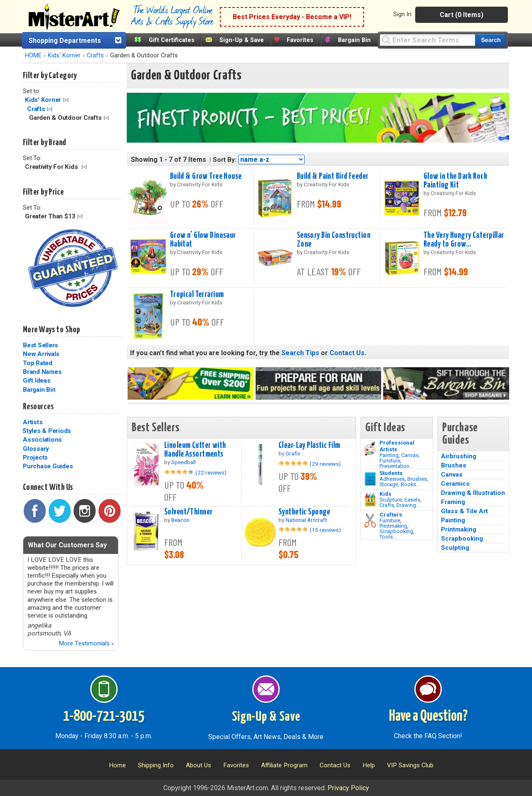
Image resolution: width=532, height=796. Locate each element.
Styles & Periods (47, 431)
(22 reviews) (211, 472)
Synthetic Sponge (304, 512)
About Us (198, 765)
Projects (35, 457)
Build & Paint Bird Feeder (333, 176)
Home (117, 765)
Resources (38, 407)
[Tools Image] (370, 521)
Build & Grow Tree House (206, 176)
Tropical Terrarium (197, 294)
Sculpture (391, 500)
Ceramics (455, 484)
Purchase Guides (48, 466)
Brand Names (42, 372)
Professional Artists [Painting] (397, 446)
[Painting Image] (370, 449)
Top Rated (38, 363)
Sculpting (455, 548)
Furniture (390, 461)
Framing (453, 502)
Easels (412, 500)
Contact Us (347, 353)
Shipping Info (156, 765)
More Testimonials (86, 643)
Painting (389, 455)
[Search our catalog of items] (490, 40)
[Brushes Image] (370, 479)
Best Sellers (41, 345)
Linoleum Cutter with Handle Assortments (195, 450)
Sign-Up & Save (242, 40)
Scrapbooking (396, 531)
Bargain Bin (354, 40)
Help (369, 765)
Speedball (183, 462)
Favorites (300, 40)
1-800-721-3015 (104, 717)
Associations (42, 440)
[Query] (427, 40)
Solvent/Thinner (188, 512)
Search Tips (300, 353)
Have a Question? (428, 717)
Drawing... (408, 505)
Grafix (293, 453)
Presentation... (396, 466)
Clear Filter (66, 100)
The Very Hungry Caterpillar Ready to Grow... (464, 240)
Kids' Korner (64, 56)
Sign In (402, 14)
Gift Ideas (37, 381)
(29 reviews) (325, 464)
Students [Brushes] (391, 473)
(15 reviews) (325, 530)
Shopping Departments (65, 41)
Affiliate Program (284, 765)
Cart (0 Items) (462, 15)
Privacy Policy (348, 788)
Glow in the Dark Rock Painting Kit (455, 181)
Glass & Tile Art (464, 511)
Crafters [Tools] (391, 514)
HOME (33, 56)
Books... (410, 484)
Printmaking (393, 526)
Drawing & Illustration (473, 493)
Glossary (36, 449)
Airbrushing (459, 456)
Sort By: (225, 160)
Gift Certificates (172, 40)
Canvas (410, 455)
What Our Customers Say (67, 545)
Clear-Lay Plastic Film (309, 445)
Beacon (180, 520)
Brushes (417, 479)
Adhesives (392, 479)
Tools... (388, 537)
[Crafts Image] (370, 500)
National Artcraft (306, 520)
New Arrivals (41, 354)
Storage (389, 484)
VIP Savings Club (410, 765)
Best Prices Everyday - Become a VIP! (292, 17)
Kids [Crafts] (385, 494)
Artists (33, 422)
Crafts (95, 56)
